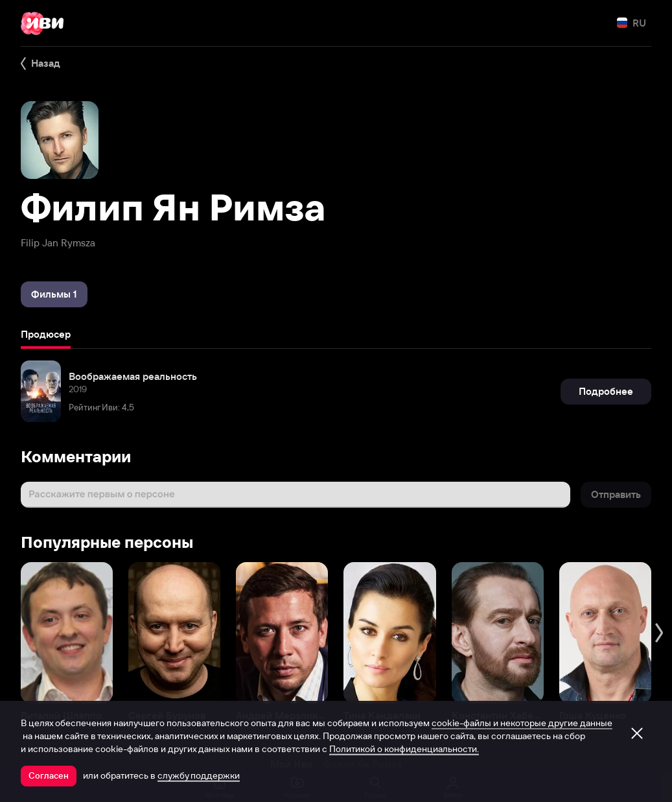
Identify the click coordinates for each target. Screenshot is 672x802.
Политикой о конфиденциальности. (404, 749)
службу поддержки (199, 775)
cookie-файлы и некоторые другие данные (522, 723)
